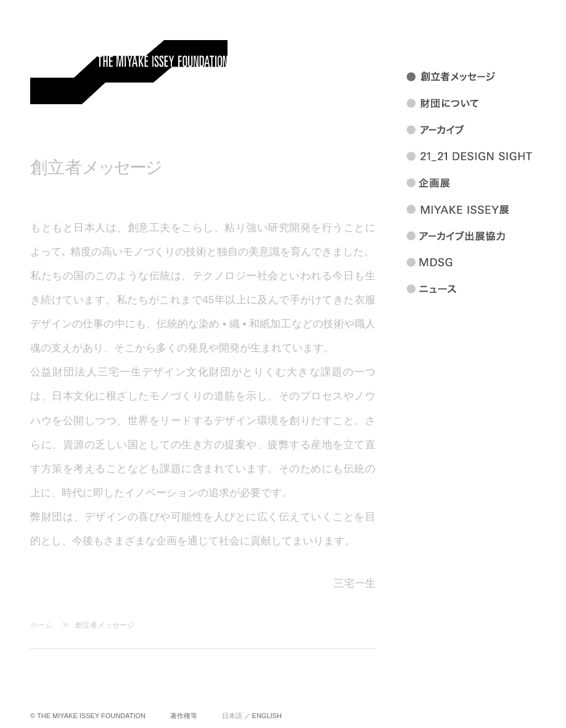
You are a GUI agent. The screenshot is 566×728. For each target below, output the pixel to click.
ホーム (41, 625)
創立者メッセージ (105, 625)
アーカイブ (485, 130)
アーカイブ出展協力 (485, 236)
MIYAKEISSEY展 (485, 210)
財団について (485, 104)
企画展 (485, 183)
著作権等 (184, 716)
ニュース (485, 289)
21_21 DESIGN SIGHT (485, 157)
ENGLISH (267, 716)
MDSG (485, 263)
